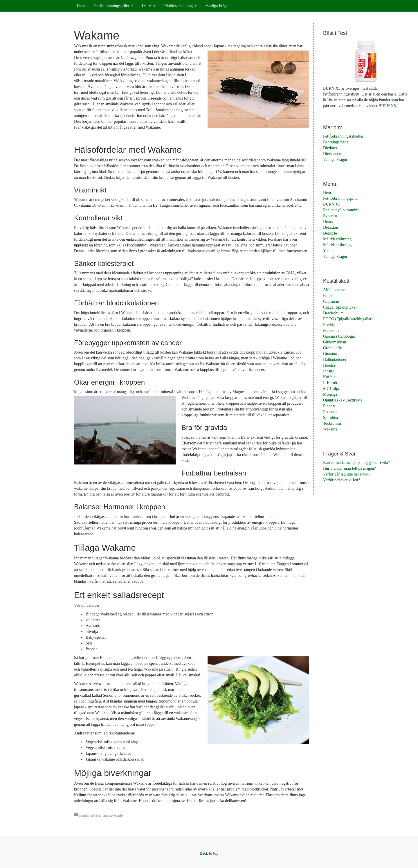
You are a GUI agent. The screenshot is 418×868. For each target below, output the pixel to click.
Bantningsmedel (336, 142)
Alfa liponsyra (335, 290)
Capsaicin (331, 301)
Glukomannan (335, 342)
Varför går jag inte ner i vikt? (347, 474)
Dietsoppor (332, 154)
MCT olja (331, 389)
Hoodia (329, 365)
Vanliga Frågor (218, 6)
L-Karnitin (332, 383)
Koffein (329, 377)
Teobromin (332, 423)
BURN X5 (387, 106)
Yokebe (329, 251)
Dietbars (330, 148)
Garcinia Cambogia (339, 336)
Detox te (330, 233)
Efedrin (329, 325)
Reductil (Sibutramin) (341, 210)
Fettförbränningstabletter (343, 136)
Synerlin (330, 216)
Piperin (329, 406)
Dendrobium (333, 313)
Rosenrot (330, 412)
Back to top (209, 853)
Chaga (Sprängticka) (340, 307)
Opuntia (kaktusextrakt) (342, 400)
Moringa (330, 394)
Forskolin (331, 331)
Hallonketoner (335, 360)
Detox (149, 6)
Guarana (330, 354)
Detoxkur (331, 227)
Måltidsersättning (181, 6)
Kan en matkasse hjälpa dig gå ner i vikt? (357, 463)
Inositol (329, 371)
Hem (81, 6)
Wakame (330, 429)
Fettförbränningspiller (113, 6)
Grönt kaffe (333, 348)
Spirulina (330, 418)
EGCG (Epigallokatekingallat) (348, 319)
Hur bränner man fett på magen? (349, 468)
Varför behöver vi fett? (342, 480)
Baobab (329, 296)
